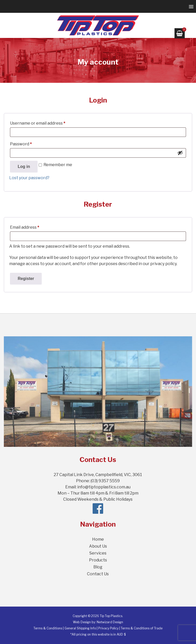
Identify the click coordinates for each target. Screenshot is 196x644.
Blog (98, 567)
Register (26, 279)
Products (98, 560)
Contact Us (98, 574)
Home (98, 539)
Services (98, 553)
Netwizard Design (110, 622)
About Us (98, 546)
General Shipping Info (80, 628)
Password (29, 143)
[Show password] (180, 153)
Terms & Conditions (48, 628)
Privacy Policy (108, 628)
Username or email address (46, 122)
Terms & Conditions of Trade (142, 628)
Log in (24, 167)
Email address (33, 227)
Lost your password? (29, 178)
